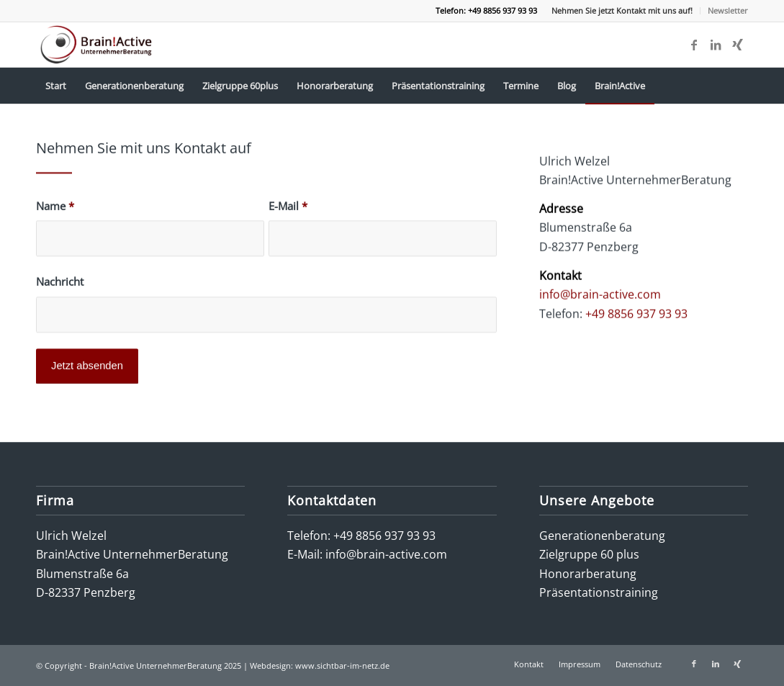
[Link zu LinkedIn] (716, 45)
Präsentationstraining (599, 592)
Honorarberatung (588, 574)
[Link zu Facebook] (694, 45)
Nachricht (60, 284)
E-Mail (288, 208)
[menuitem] (622, 11)
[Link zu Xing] (737, 45)
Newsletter (728, 10)
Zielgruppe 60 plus (589, 554)
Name (55, 208)
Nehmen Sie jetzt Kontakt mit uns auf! (622, 10)
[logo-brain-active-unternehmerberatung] (98, 45)
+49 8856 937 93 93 (636, 317)
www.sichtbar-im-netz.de (342, 665)
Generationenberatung (602, 536)
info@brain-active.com (600, 298)
